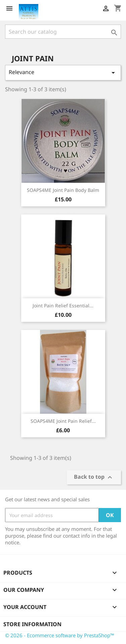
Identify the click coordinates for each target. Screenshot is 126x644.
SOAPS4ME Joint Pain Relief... (63, 421)
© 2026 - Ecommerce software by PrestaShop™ (60, 635)
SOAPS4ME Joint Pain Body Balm (63, 190)
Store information (32, 624)
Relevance (63, 73)
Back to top (94, 478)
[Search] (63, 32)
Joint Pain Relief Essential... (63, 306)
